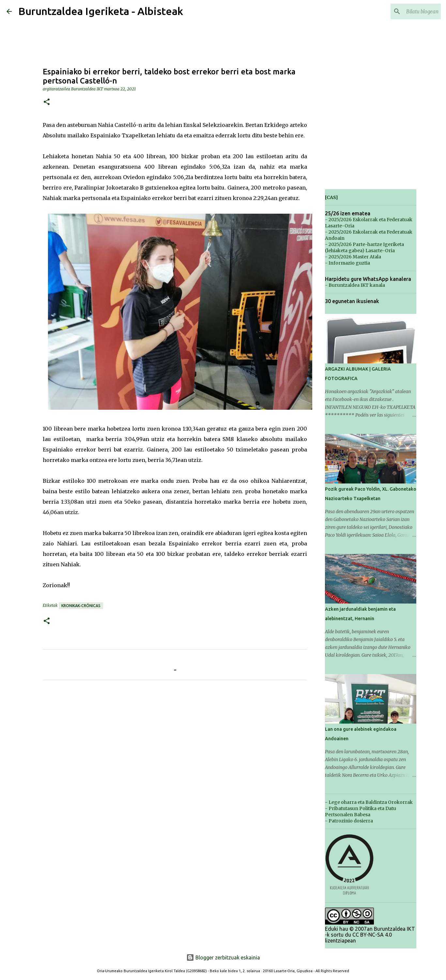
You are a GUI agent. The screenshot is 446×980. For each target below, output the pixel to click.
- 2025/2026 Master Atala (353, 257)
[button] (47, 102)
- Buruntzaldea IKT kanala (355, 285)
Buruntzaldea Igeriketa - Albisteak (101, 11)
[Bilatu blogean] (407, 11)
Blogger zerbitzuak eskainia (223, 957)
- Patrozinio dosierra (349, 821)
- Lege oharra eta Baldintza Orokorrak (369, 802)
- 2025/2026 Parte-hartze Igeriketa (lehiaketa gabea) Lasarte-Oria (364, 247)
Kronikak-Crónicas (81, 606)
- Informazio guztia (347, 263)
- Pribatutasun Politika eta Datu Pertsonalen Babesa (361, 812)
